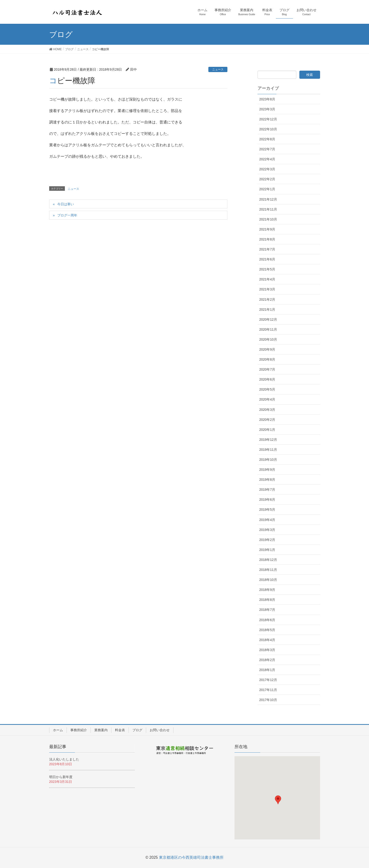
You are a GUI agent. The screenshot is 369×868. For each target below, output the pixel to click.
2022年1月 (267, 189)
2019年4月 (267, 520)
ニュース (218, 69)
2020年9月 (267, 349)
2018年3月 (267, 650)
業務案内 (101, 730)
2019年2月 (267, 540)
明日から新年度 (61, 777)
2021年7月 (267, 249)
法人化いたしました (64, 759)
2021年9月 (267, 229)
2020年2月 (267, 420)
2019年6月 (267, 500)
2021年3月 (267, 289)
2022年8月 (267, 139)
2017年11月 (268, 690)
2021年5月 (267, 269)
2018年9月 (267, 590)
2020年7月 (267, 369)
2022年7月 (267, 149)
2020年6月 (267, 379)
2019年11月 (268, 450)
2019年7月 (267, 490)
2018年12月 (268, 560)
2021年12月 (268, 199)
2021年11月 (268, 209)
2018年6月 (267, 620)
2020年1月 (267, 430)
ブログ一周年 (67, 215)
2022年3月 (267, 169)
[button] (278, 800)
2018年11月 (268, 570)
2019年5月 (267, 510)
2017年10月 (268, 700)
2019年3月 (267, 530)
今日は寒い (66, 204)
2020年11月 (268, 329)
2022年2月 (267, 179)
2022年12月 (268, 119)
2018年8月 (267, 600)
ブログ (137, 730)
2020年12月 (268, 319)
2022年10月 (268, 129)
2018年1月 (267, 670)
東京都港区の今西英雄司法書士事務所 (191, 857)
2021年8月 (267, 239)
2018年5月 (267, 630)
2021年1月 (267, 309)
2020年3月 (267, 410)
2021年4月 (267, 279)
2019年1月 (267, 550)
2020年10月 (268, 339)
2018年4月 (267, 640)
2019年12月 (268, 440)
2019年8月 (267, 480)
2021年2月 (267, 299)
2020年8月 (267, 359)
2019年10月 (268, 460)
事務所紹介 (79, 730)
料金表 (120, 730)
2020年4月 (267, 399)
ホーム (58, 730)
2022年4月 (267, 159)
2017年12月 (268, 680)
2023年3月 (267, 109)
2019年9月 (267, 470)
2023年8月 (267, 99)
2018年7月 (267, 610)
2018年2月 (267, 660)
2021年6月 (267, 259)
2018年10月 (268, 580)
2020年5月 (267, 389)
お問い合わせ (160, 730)
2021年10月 (268, 219)
